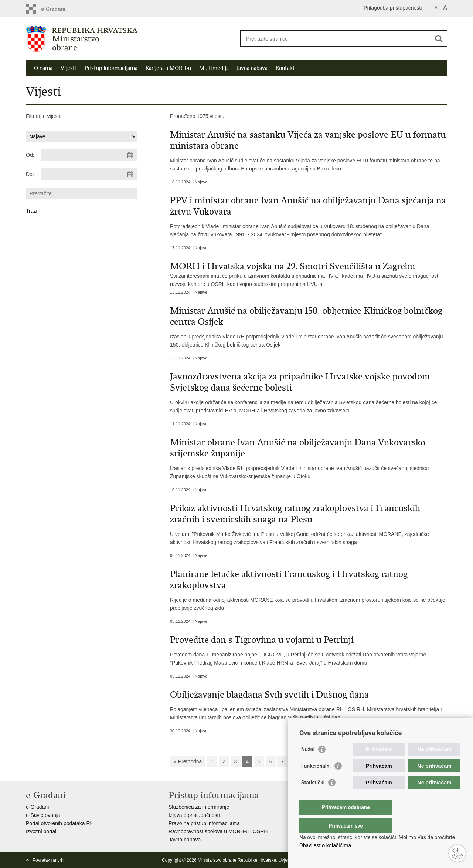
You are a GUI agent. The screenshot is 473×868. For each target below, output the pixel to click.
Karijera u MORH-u (168, 68)
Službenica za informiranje (199, 807)
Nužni (308, 764)
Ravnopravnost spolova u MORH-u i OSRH (218, 831)
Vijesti (69, 68)
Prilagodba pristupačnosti (393, 8)
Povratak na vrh (48, 860)
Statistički (313, 797)
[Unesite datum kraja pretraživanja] (89, 174)
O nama (43, 68)
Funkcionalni (316, 781)
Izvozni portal (41, 831)
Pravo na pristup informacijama (204, 823)
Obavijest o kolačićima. (326, 845)
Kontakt (285, 68)
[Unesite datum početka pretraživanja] (89, 155)
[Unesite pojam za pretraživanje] (336, 39)
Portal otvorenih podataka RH (60, 823)
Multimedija (214, 68)
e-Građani (37, 807)
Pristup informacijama (111, 68)
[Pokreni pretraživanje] (439, 38)
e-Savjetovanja (43, 815)
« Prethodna (188, 761)
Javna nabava (252, 68)
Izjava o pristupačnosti (194, 815)
